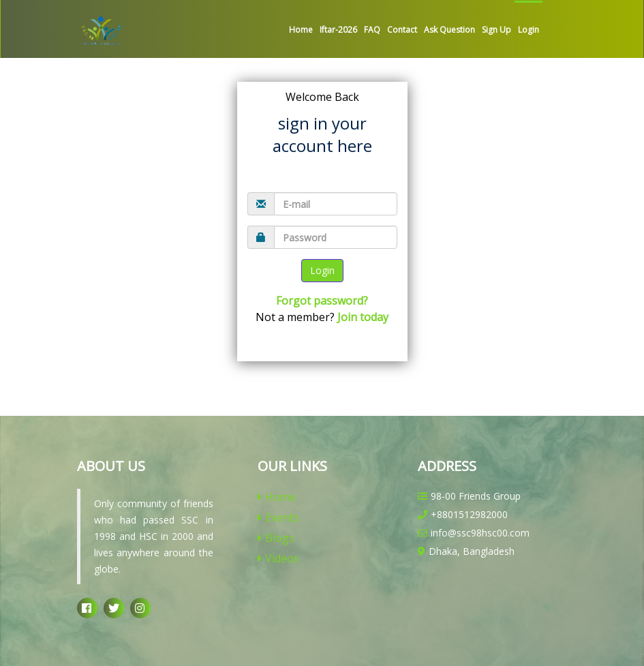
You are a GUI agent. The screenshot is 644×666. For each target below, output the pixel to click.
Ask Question (449, 30)
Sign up (496, 30)
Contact (402, 30)
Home (301, 30)
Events (278, 517)
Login (528, 30)
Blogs (276, 538)
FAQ (372, 30)
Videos (278, 558)
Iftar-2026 (338, 30)
